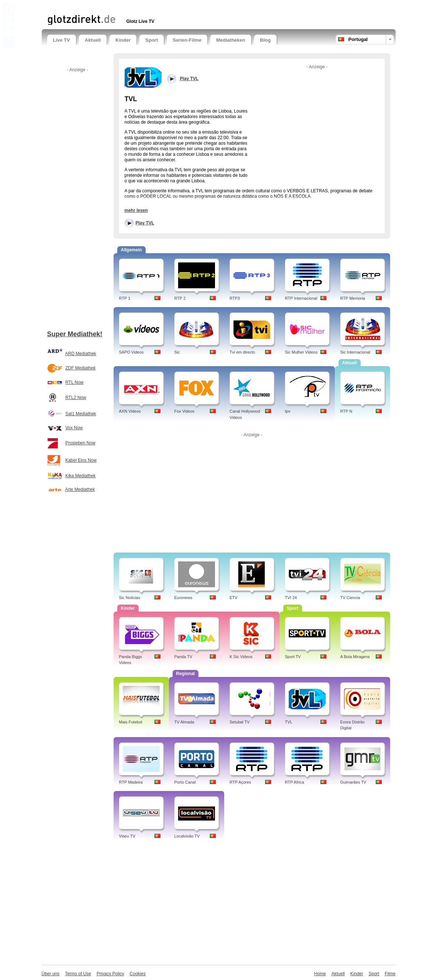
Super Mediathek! (75, 334)
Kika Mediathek (80, 476)
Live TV (62, 40)
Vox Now (74, 428)
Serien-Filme (187, 40)
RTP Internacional (301, 298)
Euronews (183, 598)
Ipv (288, 411)
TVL (289, 722)
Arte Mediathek (80, 489)
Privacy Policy (110, 974)
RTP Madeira (131, 782)
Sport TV (293, 657)
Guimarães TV (353, 782)
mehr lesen (136, 210)
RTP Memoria (353, 298)
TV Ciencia (350, 598)
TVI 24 (291, 598)
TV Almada (184, 722)
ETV (234, 598)
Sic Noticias (130, 598)
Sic (177, 352)
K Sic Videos (241, 657)
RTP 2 (180, 298)
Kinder (123, 40)
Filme (390, 974)
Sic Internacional (355, 352)
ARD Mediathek (81, 354)
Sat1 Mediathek (81, 414)
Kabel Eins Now (81, 460)
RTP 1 (125, 298)
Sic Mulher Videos (301, 352)
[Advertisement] (133, 6)
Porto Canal (185, 782)
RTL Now (74, 382)
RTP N (346, 411)
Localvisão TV (187, 836)
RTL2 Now (76, 398)
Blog (265, 40)
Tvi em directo (242, 352)
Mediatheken (231, 40)
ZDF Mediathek (80, 368)
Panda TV (183, 657)
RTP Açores (240, 782)
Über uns (51, 974)
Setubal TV (240, 722)
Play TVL (145, 223)
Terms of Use (78, 974)
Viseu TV (127, 836)
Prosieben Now (80, 443)
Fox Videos (185, 411)
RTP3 (235, 298)
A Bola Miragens (355, 657)
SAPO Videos (131, 352)
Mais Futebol (131, 722)
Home (320, 974)
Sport (152, 40)
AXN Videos (130, 411)
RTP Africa (295, 782)
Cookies (138, 974)
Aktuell (93, 40)
